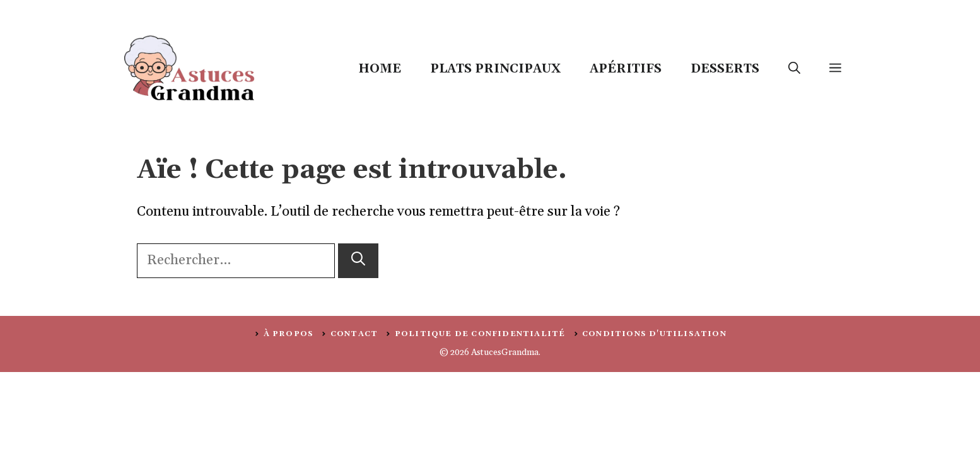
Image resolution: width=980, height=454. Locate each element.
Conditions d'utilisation (654, 334)
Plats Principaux (495, 69)
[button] (794, 69)
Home (380, 69)
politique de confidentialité (480, 334)
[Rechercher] (358, 261)
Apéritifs (626, 69)
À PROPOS (289, 334)
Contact (354, 334)
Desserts (725, 69)
